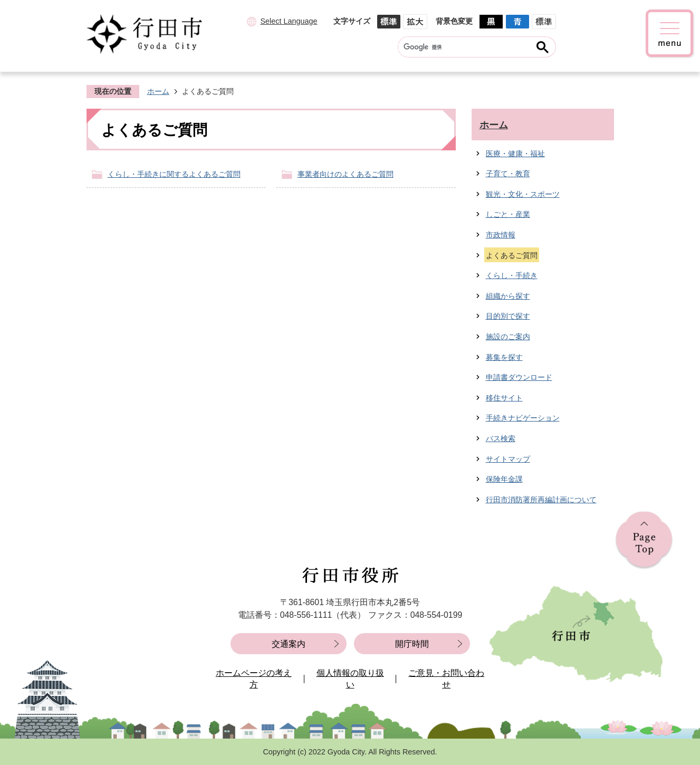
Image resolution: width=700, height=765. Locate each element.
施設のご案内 (508, 337)
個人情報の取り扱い (350, 679)
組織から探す (508, 296)
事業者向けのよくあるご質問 (346, 174)
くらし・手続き (512, 275)
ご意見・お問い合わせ (446, 679)
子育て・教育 (508, 174)
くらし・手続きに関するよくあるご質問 (174, 174)
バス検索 (501, 438)
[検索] (467, 47)
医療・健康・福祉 (515, 154)
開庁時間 (412, 644)
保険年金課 (504, 479)
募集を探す (504, 357)
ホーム (158, 91)
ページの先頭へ (644, 541)
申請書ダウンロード (519, 377)
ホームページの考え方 (254, 679)
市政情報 (501, 235)
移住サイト (504, 398)
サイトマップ (508, 459)
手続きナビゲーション (523, 418)
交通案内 (289, 644)
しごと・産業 (508, 214)
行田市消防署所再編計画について (541, 500)
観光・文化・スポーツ (523, 194)
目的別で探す (508, 316)
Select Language (289, 21)
